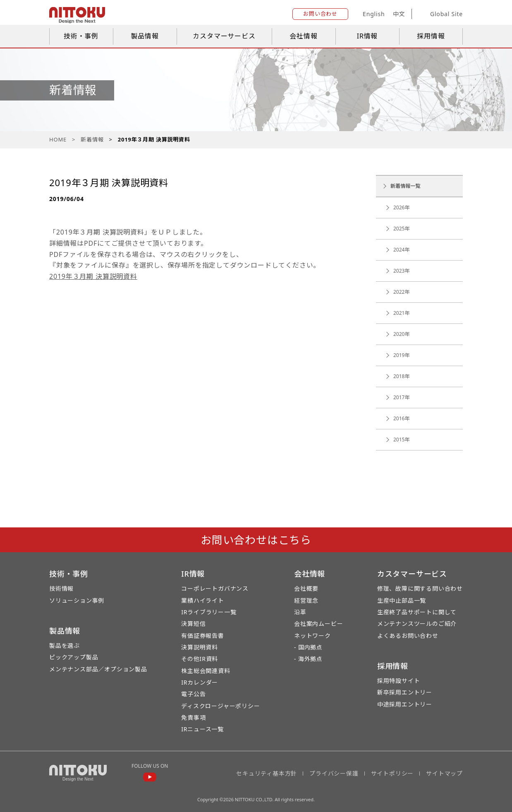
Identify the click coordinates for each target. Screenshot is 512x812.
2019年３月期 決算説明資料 (93, 276)
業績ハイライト (203, 600)
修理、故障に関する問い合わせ (420, 588)
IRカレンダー (200, 682)
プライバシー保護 (334, 773)
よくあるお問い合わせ (408, 636)
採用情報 (431, 36)
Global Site (440, 14)
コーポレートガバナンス (215, 588)
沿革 (300, 612)
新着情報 (92, 139)
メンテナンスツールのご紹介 (417, 624)
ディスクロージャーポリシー (220, 706)
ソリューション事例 (77, 600)
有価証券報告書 (203, 636)
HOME (58, 139)
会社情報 (303, 36)
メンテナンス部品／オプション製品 (98, 669)
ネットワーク (312, 636)
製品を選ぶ (65, 646)
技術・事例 (81, 36)
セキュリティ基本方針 (267, 773)
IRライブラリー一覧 (209, 612)
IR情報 (367, 36)
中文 (399, 14)
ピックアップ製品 (74, 657)
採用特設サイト (399, 681)
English (374, 14)
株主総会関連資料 (206, 671)
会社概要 (306, 588)
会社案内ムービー (318, 624)
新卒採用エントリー (405, 692)
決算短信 (193, 624)
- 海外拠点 (308, 659)
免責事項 (193, 717)
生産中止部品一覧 (402, 600)
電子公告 (193, 694)
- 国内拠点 (308, 647)
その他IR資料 (200, 659)
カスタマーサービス (224, 36)
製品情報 (145, 36)
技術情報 (61, 588)
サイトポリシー (392, 773)
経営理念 (306, 600)
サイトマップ (444, 773)
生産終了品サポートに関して (417, 612)
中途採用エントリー (405, 704)
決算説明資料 (200, 647)
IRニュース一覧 (202, 729)
